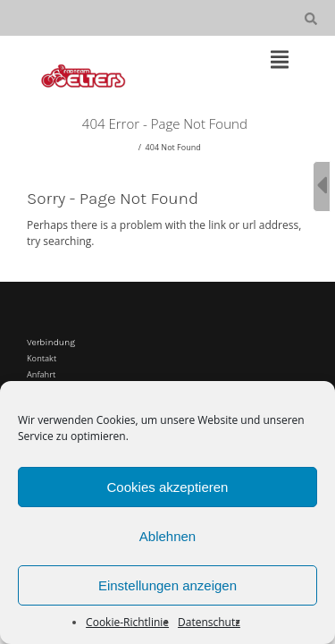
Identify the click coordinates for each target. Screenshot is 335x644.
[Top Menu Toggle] (280, 61)
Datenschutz (209, 622)
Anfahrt (41, 374)
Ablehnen (167, 536)
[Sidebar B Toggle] (322, 186)
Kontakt (42, 358)
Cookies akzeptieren (168, 487)
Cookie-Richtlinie (127, 622)
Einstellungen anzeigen (167, 585)
